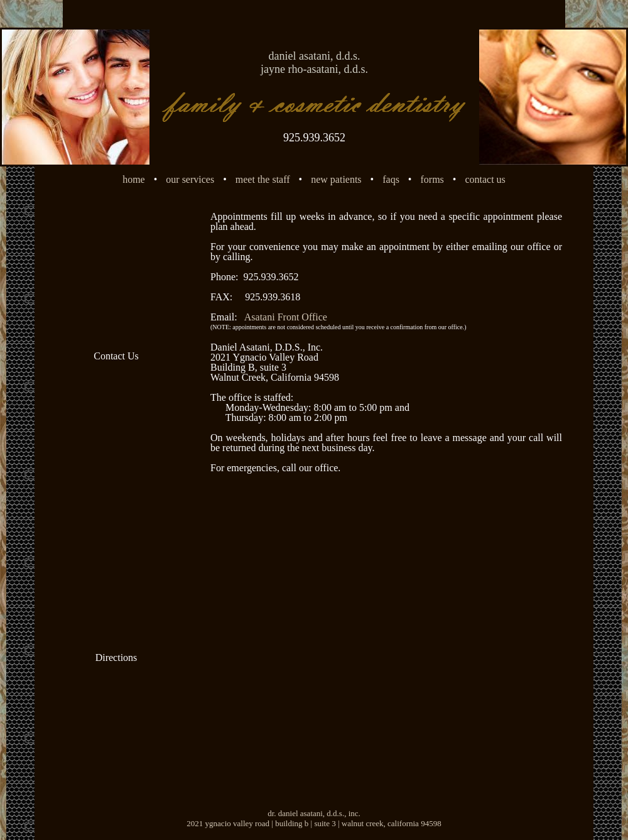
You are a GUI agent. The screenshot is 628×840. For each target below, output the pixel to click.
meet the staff (263, 179)
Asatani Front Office (286, 317)
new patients (336, 179)
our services (190, 179)
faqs (391, 179)
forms (432, 179)
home (134, 179)
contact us (485, 179)
